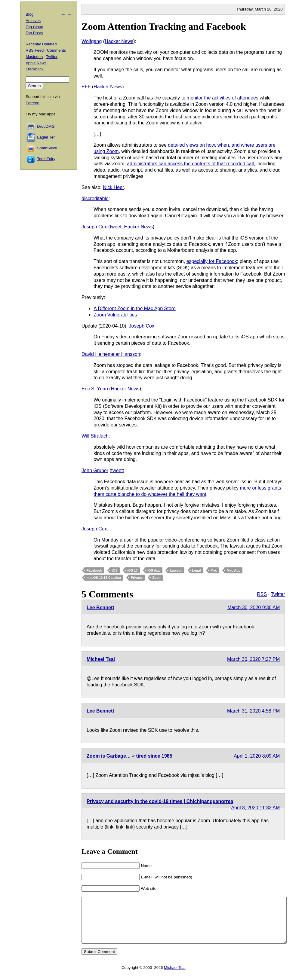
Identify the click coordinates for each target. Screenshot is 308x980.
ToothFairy (46, 159)
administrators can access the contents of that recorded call (190, 164)
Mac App (234, 570)
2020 (278, 9)
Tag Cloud (34, 27)
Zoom (157, 578)
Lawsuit (176, 570)
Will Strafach (95, 436)
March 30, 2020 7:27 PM (253, 659)
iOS (115, 570)
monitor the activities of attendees (223, 98)
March (260, 9)
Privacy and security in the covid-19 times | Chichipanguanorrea (160, 801)
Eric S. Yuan (95, 389)
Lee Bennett (100, 608)
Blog (29, 14)
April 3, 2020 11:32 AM (255, 808)
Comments (56, 50)
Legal (197, 570)
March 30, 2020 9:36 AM (254, 608)
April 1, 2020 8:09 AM (257, 756)
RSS (262, 594)
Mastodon (34, 57)
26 (269, 9)
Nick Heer (113, 187)
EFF (86, 87)
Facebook (94, 570)
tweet (115, 227)
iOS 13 (132, 570)
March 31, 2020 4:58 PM (253, 711)
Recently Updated (41, 44)
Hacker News (119, 41)
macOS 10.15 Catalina (104, 578)
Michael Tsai (101, 659)
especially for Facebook (212, 261)
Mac (214, 570)
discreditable (95, 198)
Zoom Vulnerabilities (115, 315)
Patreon (32, 103)
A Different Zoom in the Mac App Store (135, 308)
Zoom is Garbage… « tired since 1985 (129, 756)
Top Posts (34, 33)
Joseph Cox (94, 227)
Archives (33, 21)
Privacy (137, 578)
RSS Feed (35, 50)
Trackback (34, 69)
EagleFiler (46, 137)
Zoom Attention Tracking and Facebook (164, 26)
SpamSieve (47, 148)
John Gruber (95, 470)
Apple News (36, 63)
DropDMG (46, 126)
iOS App (154, 570)
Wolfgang (92, 41)
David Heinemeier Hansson (111, 354)
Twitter (278, 594)
